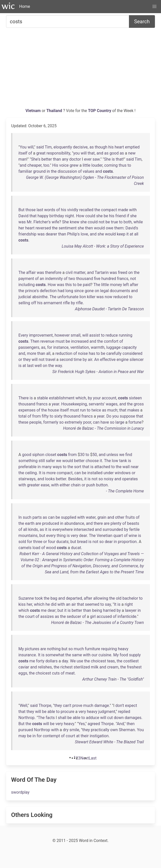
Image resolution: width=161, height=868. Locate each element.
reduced (120, 297)
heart (119, 147)
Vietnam (34, 111)
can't (67, 706)
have (105, 422)
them (119, 228)
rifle (66, 303)
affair (31, 273)
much (112, 410)
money (116, 285)
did (54, 604)
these (23, 422)
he (48, 604)
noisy (109, 479)
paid (87, 285)
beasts (133, 523)
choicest (99, 661)
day (65, 661)
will (31, 147)
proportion (127, 542)
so (61, 422)
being (97, 610)
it (128, 234)
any (65, 159)
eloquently (63, 147)
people (35, 422)
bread (82, 542)
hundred (109, 279)
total (22, 416)
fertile (134, 529)
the (54, 171)
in (48, 171)
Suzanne (26, 598)
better (47, 159)
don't (120, 706)
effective (108, 360)
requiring (109, 649)
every (51, 536)
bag (54, 598)
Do (109, 416)
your (97, 398)
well (38, 366)
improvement (41, 335)
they (27, 360)
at (131, 234)
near (135, 467)
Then (35, 341)
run (83, 410)
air (90, 360)
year (55, 404)
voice (64, 165)
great (41, 153)
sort (78, 467)
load (36, 548)
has (92, 353)
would (99, 228)
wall (126, 467)
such (27, 517)
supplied (69, 517)
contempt (51, 736)
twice (96, 410)
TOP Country (100, 111)
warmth (98, 347)
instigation (99, 736)
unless (112, 455)
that (91, 153)
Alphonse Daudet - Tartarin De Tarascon (109, 309)
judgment (107, 712)
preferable (28, 467)
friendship (27, 234)
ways (57, 467)
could (90, 216)
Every (23, 335)
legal (104, 291)
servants (96, 404)
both (128, 222)
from (37, 416)
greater (33, 485)
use (80, 661)
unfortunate (68, 297)
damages (133, 718)
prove (77, 706)
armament (53, 303)
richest (66, 667)
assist (95, 335)
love (84, 234)
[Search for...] (68, 21)
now (109, 297)
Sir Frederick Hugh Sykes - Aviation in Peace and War (98, 372)
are (38, 523)
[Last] (93, 758)
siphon (38, 455)
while (138, 222)
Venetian (104, 536)
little (86, 165)
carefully (114, 353)
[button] (154, 7)
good (114, 153)
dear (83, 536)
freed (123, 273)
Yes (82, 724)
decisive (80, 147)
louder (97, 165)
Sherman (127, 730)
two (72, 279)
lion (83, 297)
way (58, 366)
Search (142, 21)
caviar (24, 667)
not (102, 222)
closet (51, 455)
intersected (84, 529)
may (22, 736)
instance (61, 347)
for (50, 347)
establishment (62, 398)
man (22, 159)
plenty (116, 523)
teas (111, 661)
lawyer (131, 610)
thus (123, 165)
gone (89, 291)
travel (50, 360)
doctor (75, 159)
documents (120, 291)
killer (91, 297)
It (40, 473)
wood (51, 548)
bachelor (130, 598)
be (106, 216)
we (122, 455)
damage (102, 706)
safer (50, 461)
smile (74, 730)
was (22, 222)
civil (69, 273)
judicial (25, 297)
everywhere (63, 529)
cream (113, 667)
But (21, 210)
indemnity (54, 279)
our (95, 655)
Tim (48, 147)
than (57, 159)
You (23, 147)
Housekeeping (74, 404)
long (69, 291)
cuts (56, 673)
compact (109, 210)
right (129, 604)
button (102, 485)
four (52, 542)
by (73, 303)
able (51, 712)
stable (42, 398)
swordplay (20, 792)
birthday (57, 216)
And (120, 724)
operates (130, 479)
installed (95, 473)
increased (80, 341)
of (30, 153)
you (76, 153)
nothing (54, 649)
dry (66, 730)
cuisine (105, 655)
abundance (74, 523)
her (21, 228)
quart (118, 536)
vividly (73, 210)
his (111, 147)
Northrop (26, 718)
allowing (101, 598)
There (24, 398)
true (115, 222)
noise (83, 353)
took (39, 598)
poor (87, 422)
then (89, 228)
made (123, 210)
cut (110, 718)
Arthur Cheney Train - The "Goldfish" (113, 679)
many (47, 467)
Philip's (73, 234)
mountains (28, 536)
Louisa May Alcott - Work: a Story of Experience (103, 246)
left (126, 285)
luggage (113, 347)
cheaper (34, 165)
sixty (58, 416)
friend (120, 216)
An (97, 360)
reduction (64, 353)
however (62, 335)
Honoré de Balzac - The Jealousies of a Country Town (98, 623)
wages (112, 404)
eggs (23, 673)
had (61, 291)
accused (104, 616)
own (114, 730)
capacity (129, 347)
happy (43, 216)
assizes (47, 616)
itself (23, 153)
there (98, 523)
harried (109, 610)
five (97, 279)
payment (26, 279)
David (23, 216)
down (119, 718)
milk (95, 667)
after (134, 285)
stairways (27, 479)
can (96, 422)
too (46, 165)
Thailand (55, 111)
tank (123, 461)
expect (131, 706)
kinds (33, 529)
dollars (51, 661)
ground (39, 171)
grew (74, 165)
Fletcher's (42, 222)
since (79, 291)
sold (22, 542)
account (109, 398)
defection (48, 291)
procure (67, 712)
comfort (111, 341)
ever (88, 159)
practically (100, 730)
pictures (32, 649)
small (76, 335)
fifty (45, 416)
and (100, 153)
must (60, 341)
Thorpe (45, 706)
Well (23, 706)
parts (37, 517)
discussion (67, 171)
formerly (51, 422)
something (28, 461)
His (55, 165)
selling (24, 303)
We (73, 661)
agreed (94, 724)
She (107, 159)
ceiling (31, 473)
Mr (29, 222)
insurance (27, 655)
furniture (92, 649)
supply (135, 655)
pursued (26, 730)
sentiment (68, 228)
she (99, 216)
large (120, 422)
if (128, 216)
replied (124, 712)
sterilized (82, 667)
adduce (93, 718)
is (113, 159)
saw (96, 159)
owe (110, 228)
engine (123, 360)
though (101, 147)
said (40, 147)
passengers (29, 347)
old (119, 598)
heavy (123, 649)
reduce (112, 335)
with (133, 210)
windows (123, 473)
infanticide (127, 616)
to (129, 165)
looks (50, 479)
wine (133, 536)
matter (79, 273)
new (132, 153)
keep (121, 234)
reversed (43, 228)
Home (25, 6)
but (42, 536)
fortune (135, 422)
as (91, 147)
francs (123, 279)
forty (40, 661)
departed (74, 598)
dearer (51, 234)
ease (45, 485)
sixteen (135, 398)
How (80, 216)
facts (50, 718)
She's (36, 159)
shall (62, 718)
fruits (130, 517)
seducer (74, 616)
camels (25, 548)
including (27, 285)
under (109, 473)
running (126, 335)
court (30, 616)
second (66, 360)
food (124, 655)
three (38, 542)
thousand (85, 279)
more (32, 353)
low (115, 461)
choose (92, 461)
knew (75, 222)
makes (133, 410)
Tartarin (102, 273)
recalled (86, 210)
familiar (25, 171)
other (120, 517)
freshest (134, 667)
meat (70, 673)
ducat (76, 548)
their (85, 736)
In (20, 517)
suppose (127, 416)
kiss (22, 604)
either (65, 485)
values (89, 171)
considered (133, 353)
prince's (32, 291)
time (78, 360)
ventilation (80, 347)
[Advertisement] (80, 70)
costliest (131, 661)
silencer (137, 360)
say (108, 604)
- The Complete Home (125, 491)
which (81, 398)
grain (102, 517)
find (129, 455)
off (34, 303)
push (91, 485)
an (42, 279)
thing (61, 536)
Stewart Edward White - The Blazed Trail (109, 742)
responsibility (58, 153)
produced (51, 523)
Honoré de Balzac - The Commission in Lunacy (103, 428)
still (42, 461)
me (44, 610)
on (130, 273)
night (70, 216)
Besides (75, 479)
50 (95, 455)
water (91, 517)
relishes (45, 667)
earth (30, 523)
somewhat (55, 655)
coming (111, 165)
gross (139, 404)
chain (76, 485)
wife (56, 222)
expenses (27, 410)
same (77, 655)
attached (102, 467)
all (136, 234)
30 (82, 455)
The (22, 273)
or (20, 360)
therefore (53, 273)
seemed (92, 604)
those (31, 210)
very (74, 536)
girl (93, 616)
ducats (62, 542)
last (40, 210)
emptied (132, 147)
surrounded (113, 529)
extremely (73, 422)
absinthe (40, 297)
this (68, 285)
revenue (47, 341)
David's (132, 228)
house (53, 410)
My (21, 649)
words (50, 210)
